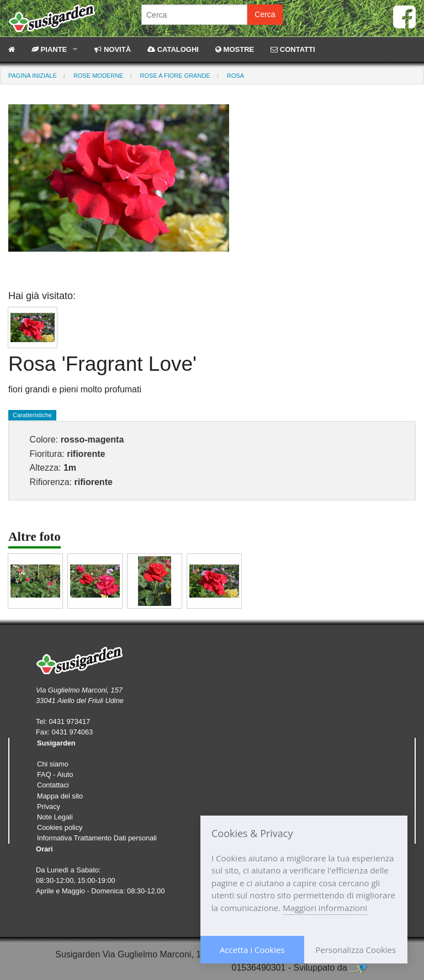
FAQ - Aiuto (55, 774)
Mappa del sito (60, 796)
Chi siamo (53, 764)
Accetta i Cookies (252, 950)
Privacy (49, 806)
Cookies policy (60, 827)
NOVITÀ (113, 49)
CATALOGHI (173, 49)
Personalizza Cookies (356, 950)
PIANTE (49, 49)
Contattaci (53, 785)
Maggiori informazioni (325, 908)
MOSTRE (235, 49)
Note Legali (55, 817)
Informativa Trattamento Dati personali (97, 838)
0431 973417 (69, 721)
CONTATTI (293, 49)
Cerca (265, 14)
